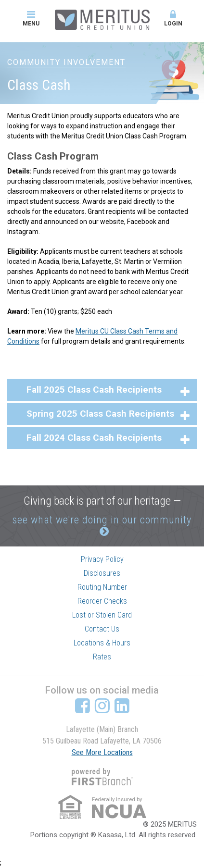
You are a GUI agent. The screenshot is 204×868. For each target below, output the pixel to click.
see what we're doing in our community (102, 520)
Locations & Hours (102, 643)
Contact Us (102, 629)
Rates (102, 657)
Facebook (83, 706)
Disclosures (102, 573)
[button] (102, 390)
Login (173, 18)
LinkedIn (122, 706)
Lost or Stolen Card (102, 615)
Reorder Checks (102, 601)
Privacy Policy (102, 559)
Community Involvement (66, 62)
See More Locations (102, 752)
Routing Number (102, 587)
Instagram (102, 706)
